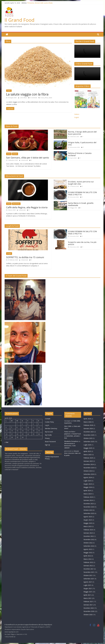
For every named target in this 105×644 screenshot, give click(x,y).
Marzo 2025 (88, 454)
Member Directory (51, 428)
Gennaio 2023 (88, 533)
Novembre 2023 (89, 507)
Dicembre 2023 (89, 503)
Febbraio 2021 (88, 601)
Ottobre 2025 (88, 438)
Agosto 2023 (88, 517)
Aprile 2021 (87, 595)
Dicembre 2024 (89, 464)
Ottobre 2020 (88, 614)
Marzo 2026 (88, 422)
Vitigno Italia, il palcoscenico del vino (82, 144)
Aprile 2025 (87, 451)
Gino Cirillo (68, 426)
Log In (47, 425)
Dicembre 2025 (89, 432)
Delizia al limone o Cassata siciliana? (80, 154)
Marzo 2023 (88, 526)
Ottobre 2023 (88, 510)
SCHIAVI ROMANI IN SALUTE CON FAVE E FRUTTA (82, 193)
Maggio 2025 (88, 448)
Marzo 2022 (88, 559)
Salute (9, 91)
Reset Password (50, 441)
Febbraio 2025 (88, 458)
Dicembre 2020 (89, 608)
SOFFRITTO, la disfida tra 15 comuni (25, 257)
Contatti (48, 419)
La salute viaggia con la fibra (27, 94)
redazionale (25, 160)
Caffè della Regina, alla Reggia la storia (27, 207)
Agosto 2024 (88, 477)
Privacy (47, 438)
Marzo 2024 (88, 494)
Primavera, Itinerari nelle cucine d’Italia (40, 3)
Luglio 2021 (87, 585)
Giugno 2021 (88, 588)
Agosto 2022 (88, 549)
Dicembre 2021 (89, 569)
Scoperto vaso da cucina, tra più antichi (82, 243)
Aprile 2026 (87, 419)
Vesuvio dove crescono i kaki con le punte (72, 453)
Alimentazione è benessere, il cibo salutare (70, 446)
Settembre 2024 (89, 474)
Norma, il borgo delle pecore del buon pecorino (82, 133)
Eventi (9, 154)
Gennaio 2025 (88, 461)
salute (50, 98)
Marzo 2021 (88, 598)
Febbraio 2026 (88, 425)
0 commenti (33, 98)
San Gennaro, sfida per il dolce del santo (28, 157)
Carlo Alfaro (24, 98)
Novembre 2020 (89, 611)
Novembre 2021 (89, 572)
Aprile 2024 (87, 490)
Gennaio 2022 (88, 565)
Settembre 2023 (89, 513)
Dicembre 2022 (89, 536)
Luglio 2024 (87, 481)
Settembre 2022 (89, 546)
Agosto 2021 (88, 582)
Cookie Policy (49, 422)
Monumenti (16, 204)
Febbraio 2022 (88, 562)
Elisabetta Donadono (71, 441)
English (77, 117)
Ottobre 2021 (88, 575)
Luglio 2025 (87, 445)
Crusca (42, 98)
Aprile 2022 (87, 556)
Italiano (77, 114)
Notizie (15, 154)
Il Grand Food (20, 20)
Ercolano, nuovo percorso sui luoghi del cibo (81, 183)
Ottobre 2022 (88, 543)
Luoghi (9, 253)
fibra (46, 98)
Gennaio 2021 (88, 605)
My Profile (48, 435)
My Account (49, 432)
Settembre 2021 (89, 579)
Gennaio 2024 (88, 500)
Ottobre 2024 (88, 471)
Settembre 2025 (89, 441)
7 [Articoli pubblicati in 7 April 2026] (12, 427)
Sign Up (47, 445)
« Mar (6, 442)
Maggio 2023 (88, 523)
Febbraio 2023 (88, 530)
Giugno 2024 (88, 484)
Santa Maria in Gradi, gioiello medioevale (81, 204)
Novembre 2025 (89, 435)
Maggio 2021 (88, 592)
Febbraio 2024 (88, 497)
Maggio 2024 (88, 487)
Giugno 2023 (88, 520)
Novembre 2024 (89, 468)
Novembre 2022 (89, 539)
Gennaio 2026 (88, 428)
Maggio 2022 (88, 552)
